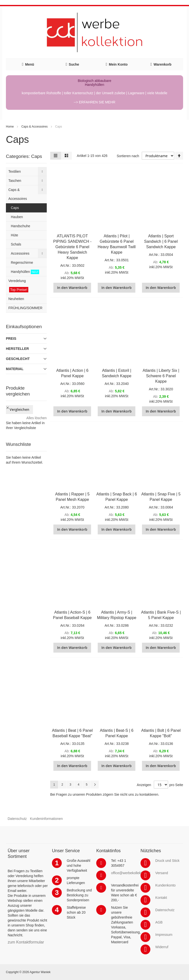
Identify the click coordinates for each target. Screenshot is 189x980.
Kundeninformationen (46, 819)
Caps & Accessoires (35, 127)
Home (10, 127)
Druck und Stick (167, 861)
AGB (159, 922)
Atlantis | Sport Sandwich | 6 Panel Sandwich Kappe (161, 241)
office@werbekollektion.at (131, 873)
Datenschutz (17, 819)
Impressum (164, 935)
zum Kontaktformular (26, 942)
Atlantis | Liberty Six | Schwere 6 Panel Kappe (161, 376)
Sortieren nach (128, 156)
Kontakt (161, 898)
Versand (162, 873)
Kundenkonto (165, 885)
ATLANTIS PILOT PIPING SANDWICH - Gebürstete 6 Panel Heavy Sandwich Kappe (72, 247)
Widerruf (162, 947)
